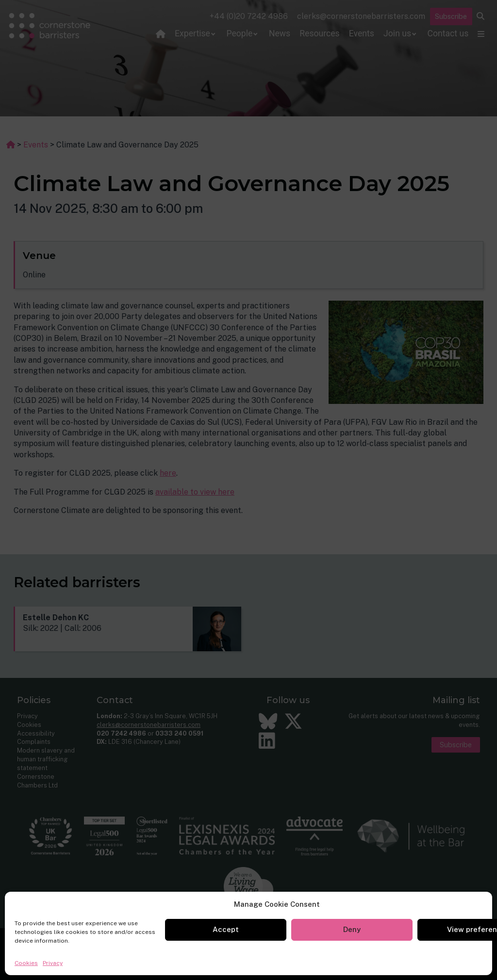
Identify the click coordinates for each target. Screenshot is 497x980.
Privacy (53, 963)
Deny (352, 929)
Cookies (26, 963)
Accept (226, 929)
